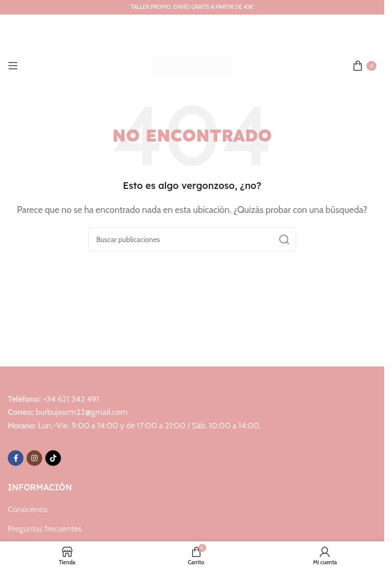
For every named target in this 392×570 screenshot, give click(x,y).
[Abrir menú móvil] (13, 66)
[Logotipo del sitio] (192, 65)
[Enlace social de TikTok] (53, 458)
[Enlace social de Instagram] (34, 458)
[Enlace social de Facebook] (16, 458)
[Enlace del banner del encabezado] (192, 7)
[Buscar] (192, 239)
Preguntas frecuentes (45, 529)
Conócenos (28, 509)
